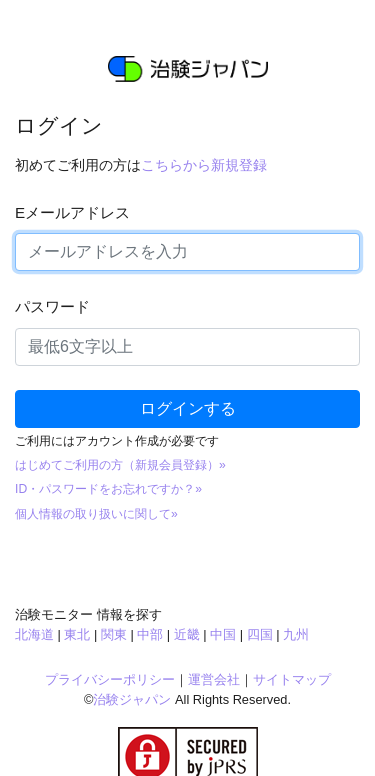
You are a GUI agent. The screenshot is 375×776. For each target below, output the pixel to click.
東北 (77, 634)
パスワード (52, 306)
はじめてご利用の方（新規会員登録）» (120, 465)
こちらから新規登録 (204, 165)
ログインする (188, 408)
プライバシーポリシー (110, 679)
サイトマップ (292, 679)
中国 (223, 634)
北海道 (34, 634)
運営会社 (214, 679)
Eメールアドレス (72, 212)
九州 (296, 634)
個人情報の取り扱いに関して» (96, 514)
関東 (114, 634)
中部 (150, 634)
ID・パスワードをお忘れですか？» (108, 489)
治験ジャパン (132, 699)
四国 (260, 634)
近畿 (187, 634)
